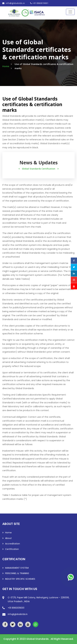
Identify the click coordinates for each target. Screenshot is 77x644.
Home (6, 66)
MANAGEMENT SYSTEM (15, 568)
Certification (11, 549)
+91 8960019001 (40, 3)
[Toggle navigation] (70, 12)
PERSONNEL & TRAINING (16, 573)
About (7, 538)
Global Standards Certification (39, 169)
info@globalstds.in (15, 3)
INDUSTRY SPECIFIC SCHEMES (19, 579)
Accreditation (11, 544)
